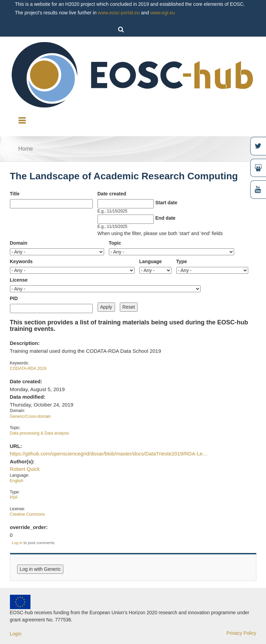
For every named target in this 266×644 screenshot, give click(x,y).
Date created (112, 194)
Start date (167, 203)
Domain (19, 243)
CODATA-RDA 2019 (28, 369)
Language (151, 261)
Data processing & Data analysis (40, 433)
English (17, 481)
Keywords (21, 261)
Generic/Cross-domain (30, 416)
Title (15, 194)
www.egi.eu (163, 13)
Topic (115, 243)
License (19, 280)
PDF (14, 498)
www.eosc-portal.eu (119, 13)
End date (166, 218)
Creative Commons (28, 514)
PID (14, 298)
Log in (17, 543)
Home (26, 149)
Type (182, 261)
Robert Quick (25, 469)
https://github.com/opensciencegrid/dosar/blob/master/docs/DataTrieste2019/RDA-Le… (109, 454)
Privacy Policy (241, 633)
